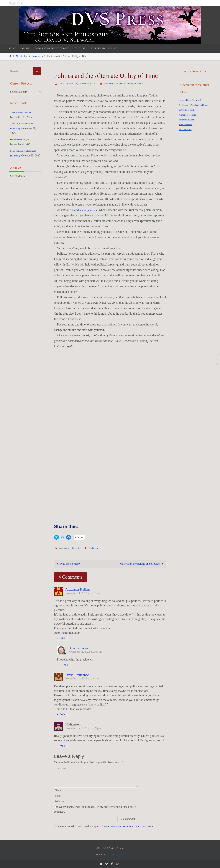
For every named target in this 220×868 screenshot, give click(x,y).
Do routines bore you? (22, 139)
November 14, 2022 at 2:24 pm (82, 679)
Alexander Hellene (78, 590)
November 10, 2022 (91, 84)
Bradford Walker (188, 124)
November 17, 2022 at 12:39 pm (83, 728)
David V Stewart (67, 84)
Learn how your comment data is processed (128, 827)
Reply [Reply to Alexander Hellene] (61, 638)
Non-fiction (22, 56)
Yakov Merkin (187, 129)
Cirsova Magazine (189, 115)
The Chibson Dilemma (23, 112)
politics (147, 84)
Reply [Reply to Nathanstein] (61, 746)
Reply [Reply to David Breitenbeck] (61, 714)
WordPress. (119, 855)
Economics (37, 56)
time (81, 548)
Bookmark (96, 548)
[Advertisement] (191, 187)
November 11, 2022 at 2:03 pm (85, 652)
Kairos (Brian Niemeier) (192, 100)
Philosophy (137, 84)
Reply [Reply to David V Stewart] (64, 665)
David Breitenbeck (78, 675)
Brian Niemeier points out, (86, 210)
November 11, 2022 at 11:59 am (83, 593)
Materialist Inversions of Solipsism (141, 564)
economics (65, 548)
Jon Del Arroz (186, 134)
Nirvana (109, 855)
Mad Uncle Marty (68, 564)
